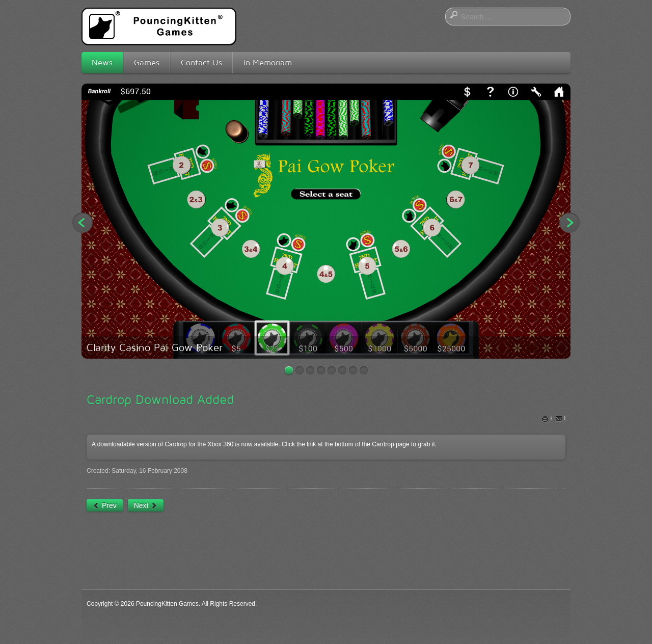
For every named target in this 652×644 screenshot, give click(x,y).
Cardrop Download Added (160, 399)
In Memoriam (268, 62)
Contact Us (201, 62)
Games (147, 62)
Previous (83, 223)
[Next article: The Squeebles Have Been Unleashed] (146, 505)
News (102, 62)
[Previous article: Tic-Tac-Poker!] (105, 505)
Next (569, 223)
